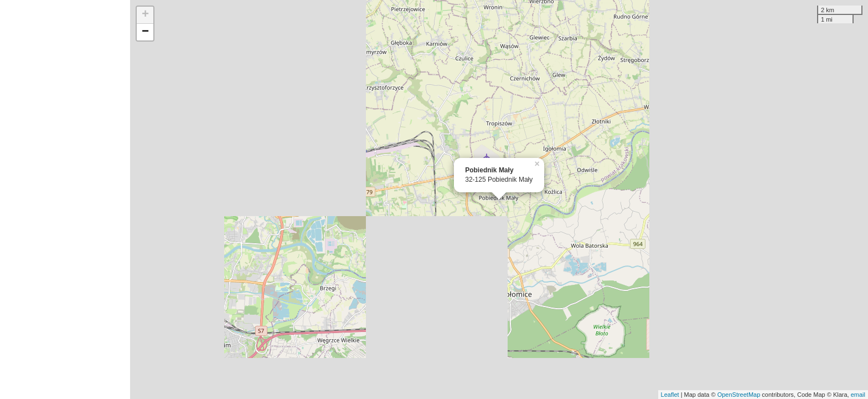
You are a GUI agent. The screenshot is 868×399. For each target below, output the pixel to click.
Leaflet (670, 395)
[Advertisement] (65, 199)
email (858, 395)
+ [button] (145, 15)
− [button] (145, 32)
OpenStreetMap (739, 395)
